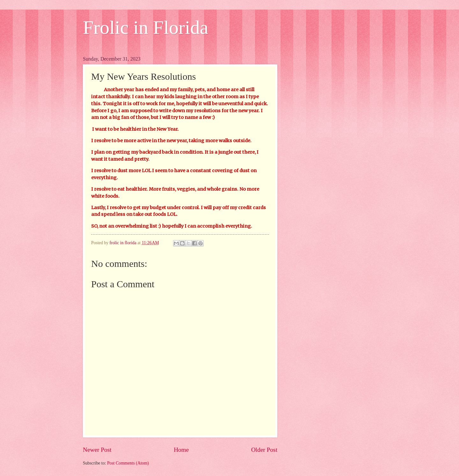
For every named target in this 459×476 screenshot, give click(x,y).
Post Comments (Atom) (128, 463)
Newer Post (97, 450)
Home (181, 450)
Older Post (264, 450)
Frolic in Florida (146, 27)
